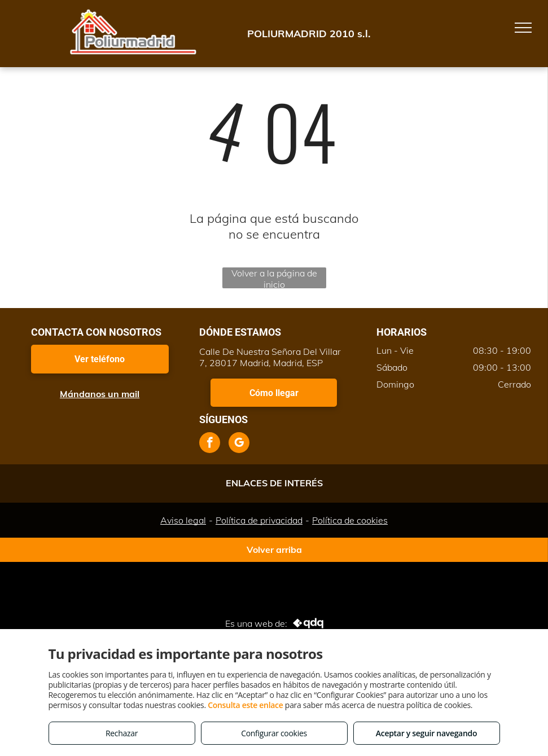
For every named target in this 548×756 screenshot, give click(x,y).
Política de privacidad (259, 520)
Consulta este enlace (245, 705)
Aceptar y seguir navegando (426, 733)
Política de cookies (350, 520)
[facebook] (210, 444)
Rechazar (122, 733)
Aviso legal (183, 520)
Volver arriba (274, 550)
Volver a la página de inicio (274, 278)
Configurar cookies (274, 733)
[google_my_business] (239, 444)
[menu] (523, 28)
